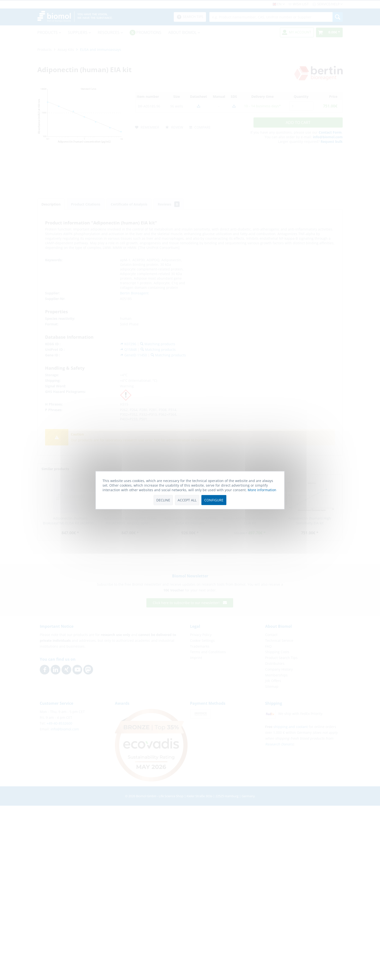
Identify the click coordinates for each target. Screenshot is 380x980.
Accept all (187, 500)
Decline (163, 500)
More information (262, 490)
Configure (214, 500)
